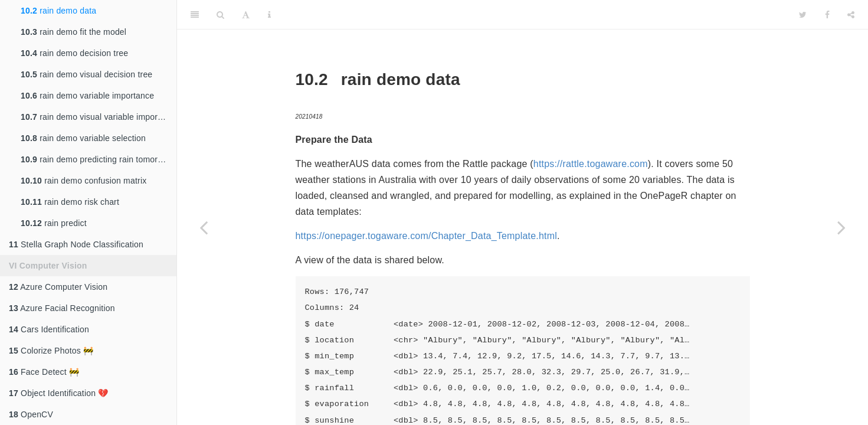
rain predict (54, 223)
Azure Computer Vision (58, 287)
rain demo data (58, 11)
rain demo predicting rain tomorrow (96, 159)
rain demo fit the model (73, 32)
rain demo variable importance (87, 96)
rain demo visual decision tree (86, 74)
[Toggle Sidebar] (195, 15)
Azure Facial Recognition (62, 308)
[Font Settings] (246, 15)
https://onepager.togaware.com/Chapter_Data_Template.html (426, 236)
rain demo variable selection (83, 138)
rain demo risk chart (70, 202)
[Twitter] (803, 15)
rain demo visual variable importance (99, 117)
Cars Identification (49, 329)
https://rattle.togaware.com (591, 164)
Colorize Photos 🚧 (51, 351)
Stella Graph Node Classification (76, 244)
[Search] (220, 15)
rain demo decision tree (74, 53)
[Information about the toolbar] (269, 15)
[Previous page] (204, 227)
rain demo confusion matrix (83, 181)
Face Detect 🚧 (44, 372)
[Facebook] (827, 15)
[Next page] (841, 227)
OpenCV (31, 414)
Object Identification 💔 (59, 393)
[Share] (851, 15)
